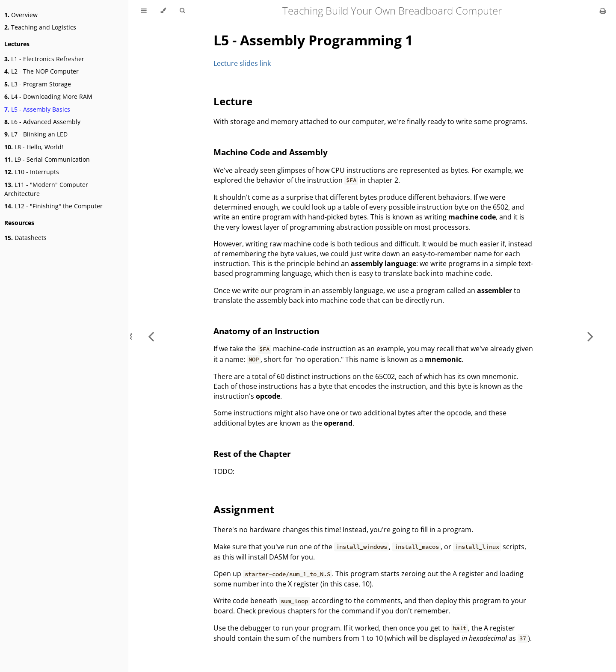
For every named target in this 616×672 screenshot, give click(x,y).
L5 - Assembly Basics (37, 109)
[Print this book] (603, 11)
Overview (21, 15)
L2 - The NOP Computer (41, 71)
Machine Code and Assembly (271, 152)
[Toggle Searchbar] (182, 11)
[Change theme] (163, 11)
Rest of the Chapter (252, 454)
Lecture (233, 101)
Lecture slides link (242, 63)
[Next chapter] (590, 336)
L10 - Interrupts (32, 172)
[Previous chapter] (151, 336)
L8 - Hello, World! (34, 147)
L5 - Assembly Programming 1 (313, 40)
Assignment (244, 509)
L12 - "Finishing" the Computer (53, 206)
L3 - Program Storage (38, 84)
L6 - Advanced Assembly (42, 122)
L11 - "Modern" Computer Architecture (46, 189)
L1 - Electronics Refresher (44, 59)
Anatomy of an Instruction (266, 331)
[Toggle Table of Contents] (144, 11)
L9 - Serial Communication (47, 159)
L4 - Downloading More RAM (48, 96)
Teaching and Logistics (40, 27)
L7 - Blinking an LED (36, 134)
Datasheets (25, 238)
